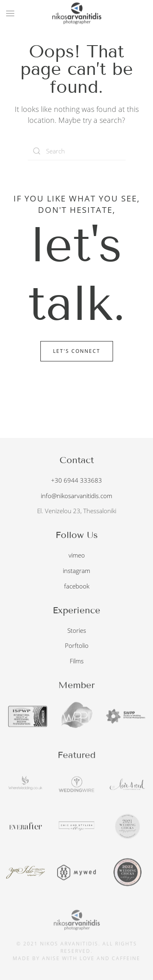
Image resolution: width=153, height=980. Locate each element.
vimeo (77, 554)
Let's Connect (77, 351)
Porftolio (77, 645)
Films (77, 660)
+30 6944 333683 (76, 479)
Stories (77, 629)
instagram (76, 570)
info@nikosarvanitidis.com (76, 494)
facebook (77, 585)
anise (51, 957)
